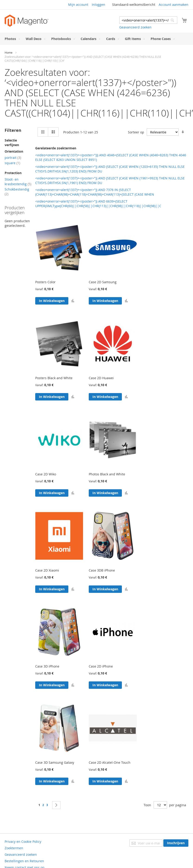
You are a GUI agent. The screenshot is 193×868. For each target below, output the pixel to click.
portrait (13, 158)
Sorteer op (136, 132)
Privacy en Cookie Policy (23, 842)
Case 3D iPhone (47, 666)
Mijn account (78, 5)
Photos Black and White (107, 474)
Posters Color (45, 282)
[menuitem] (11, 39)
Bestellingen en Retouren (24, 861)
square (12, 163)
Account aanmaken (174, 5)
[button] (73, 301)
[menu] (96, 39)
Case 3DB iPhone (102, 570)
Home (9, 52)
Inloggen (98, 5)
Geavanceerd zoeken (135, 27)
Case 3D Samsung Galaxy (55, 762)
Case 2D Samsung (103, 282)
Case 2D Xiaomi (47, 570)
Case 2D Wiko (46, 474)
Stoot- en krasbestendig (18, 182)
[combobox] (148, 20)
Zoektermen (14, 848)
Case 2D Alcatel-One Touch (110, 762)
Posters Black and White (54, 378)
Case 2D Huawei (101, 378)
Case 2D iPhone (101, 666)
